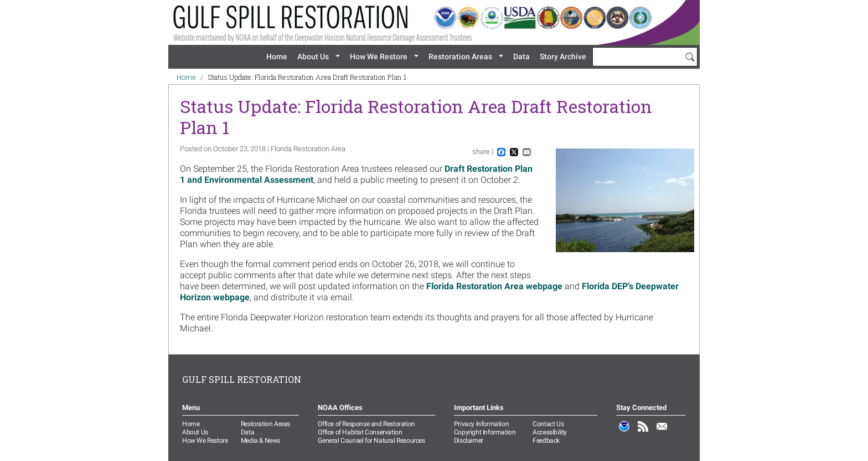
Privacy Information (481, 424)
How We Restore (379, 57)
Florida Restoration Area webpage (494, 286)
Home (277, 57)
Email (662, 432)
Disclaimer (469, 440)
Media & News (260, 440)
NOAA (624, 432)
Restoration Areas (460, 57)
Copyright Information (485, 432)
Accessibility (550, 432)
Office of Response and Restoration (366, 424)
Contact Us (548, 424)
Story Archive (563, 57)
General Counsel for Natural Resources (371, 440)
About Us (313, 57)
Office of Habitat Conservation (360, 432)
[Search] (690, 57)
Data (521, 57)
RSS (643, 432)
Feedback (546, 440)
